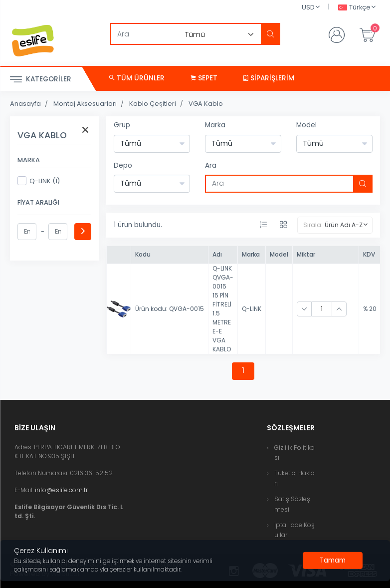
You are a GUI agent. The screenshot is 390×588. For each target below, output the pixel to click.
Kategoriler (41, 80)
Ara (211, 165)
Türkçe (354, 8)
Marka (215, 125)
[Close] (333, 561)
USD (308, 7)
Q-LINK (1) (39, 181)
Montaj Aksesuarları (85, 104)
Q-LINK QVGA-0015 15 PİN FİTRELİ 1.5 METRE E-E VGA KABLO (223, 309)
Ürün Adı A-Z (344, 225)
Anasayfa (25, 104)
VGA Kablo (206, 104)
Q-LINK (252, 309)
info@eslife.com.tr (61, 490)
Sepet (204, 78)
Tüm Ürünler (137, 78)
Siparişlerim (269, 78)
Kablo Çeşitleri (153, 104)
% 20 (370, 309)
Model (306, 125)
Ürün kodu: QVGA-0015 (170, 309)
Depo (123, 165)
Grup (122, 125)
